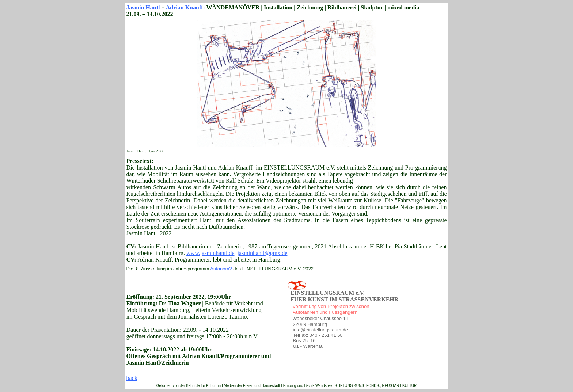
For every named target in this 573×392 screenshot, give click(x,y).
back (132, 378)
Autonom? (221, 269)
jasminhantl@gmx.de (262, 253)
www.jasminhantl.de (210, 253)
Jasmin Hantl (143, 7)
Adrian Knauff (185, 7)
